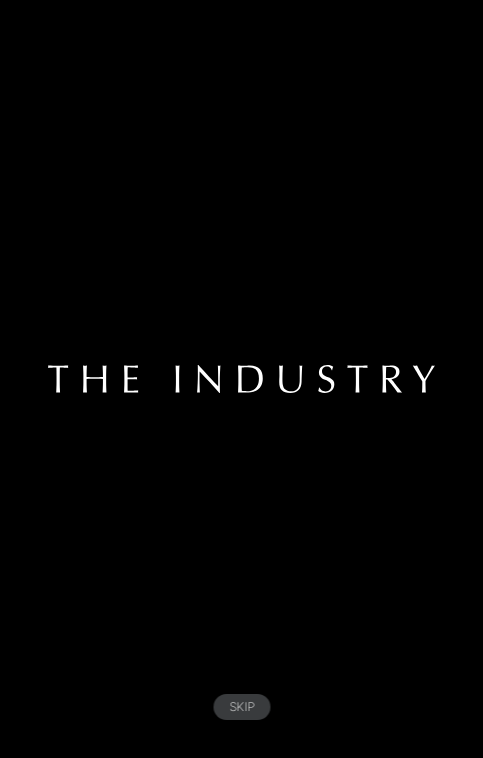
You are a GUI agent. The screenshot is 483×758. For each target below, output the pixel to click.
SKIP (241, 706)
